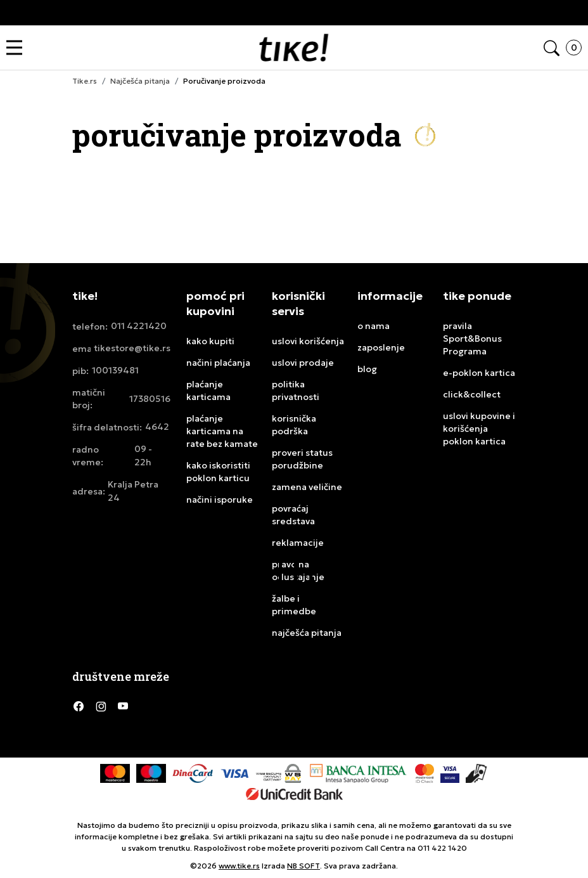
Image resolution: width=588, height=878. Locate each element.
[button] (17, 48)
